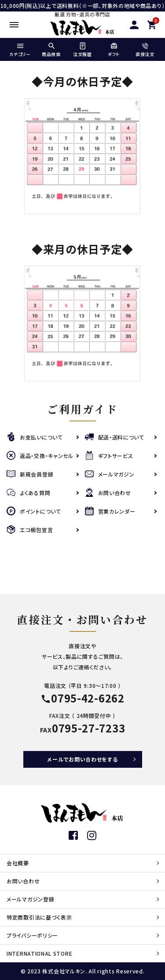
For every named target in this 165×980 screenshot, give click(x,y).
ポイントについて (34, 511)
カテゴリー (20, 50)
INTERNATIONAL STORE (39, 953)
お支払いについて (35, 437)
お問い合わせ (108, 493)
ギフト (114, 50)
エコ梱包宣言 (30, 530)
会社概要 (18, 863)
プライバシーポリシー (32, 935)
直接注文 (145, 50)
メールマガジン (110, 474)
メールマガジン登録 (30, 899)
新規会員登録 (30, 474)
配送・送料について (115, 437)
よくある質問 (28, 493)
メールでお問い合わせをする (82, 759)
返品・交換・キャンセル (40, 456)
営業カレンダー (110, 511)
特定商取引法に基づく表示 (39, 917)
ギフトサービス (109, 456)
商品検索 (51, 50)
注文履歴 (82, 50)
